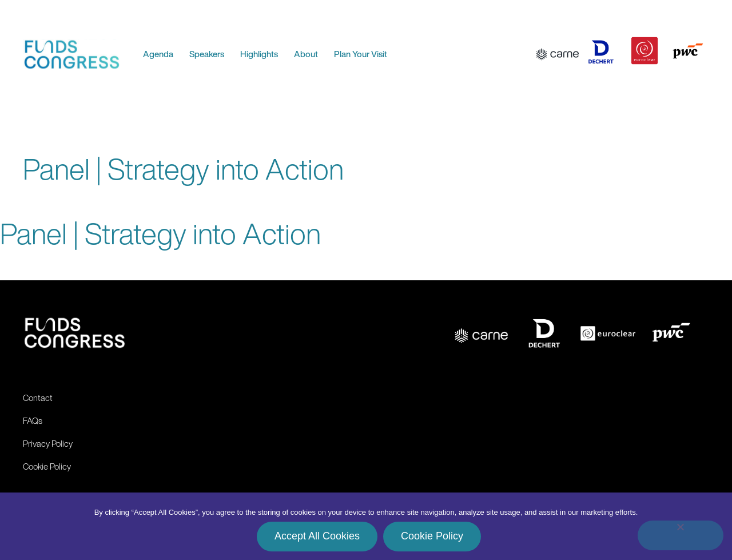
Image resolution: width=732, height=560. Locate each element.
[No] (681, 535)
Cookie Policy (432, 536)
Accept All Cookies (317, 536)
